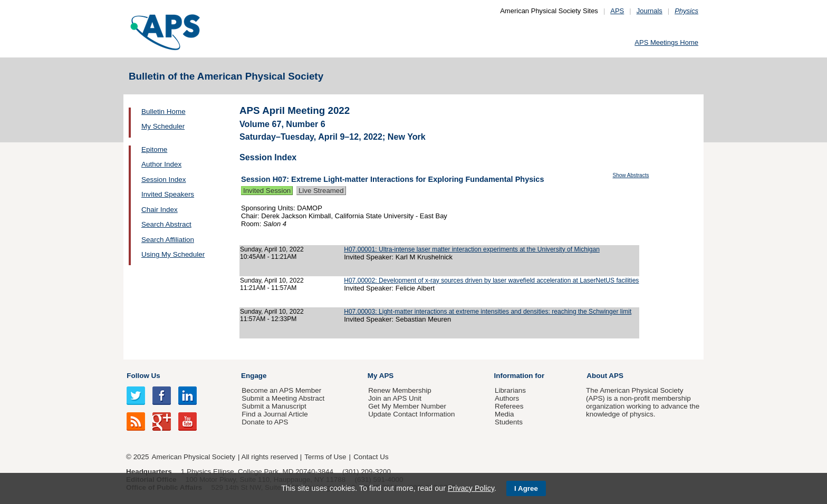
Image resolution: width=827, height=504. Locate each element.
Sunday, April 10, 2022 (272, 249)
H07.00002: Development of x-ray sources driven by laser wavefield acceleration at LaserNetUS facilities (491, 280)
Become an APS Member (281, 390)
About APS (605, 376)
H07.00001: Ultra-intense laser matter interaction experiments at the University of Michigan (472, 249)
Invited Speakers (168, 194)
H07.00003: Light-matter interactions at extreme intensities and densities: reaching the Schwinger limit (488, 312)
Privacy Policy (471, 488)
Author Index (161, 164)
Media (504, 414)
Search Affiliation (168, 240)
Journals (650, 11)
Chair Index (160, 210)
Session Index (164, 180)
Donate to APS (265, 422)
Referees (509, 406)
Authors (507, 398)
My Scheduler (163, 126)
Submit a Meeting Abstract (283, 398)
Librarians (510, 390)
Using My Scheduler (173, 254)
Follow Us (143, 376)
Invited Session (267, 191)
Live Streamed (321, 191)
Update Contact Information (411, 414)
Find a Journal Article (275, 414)
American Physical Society (194, 457)
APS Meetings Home (666, 42)
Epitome (154, 149)
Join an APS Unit (395, 398)
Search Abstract (166, 224)
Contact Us (371, 457)
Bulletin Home (164, 112)
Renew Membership (400, 390)
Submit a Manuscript (274, 406)
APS (617, 11)
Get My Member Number (407, 406)
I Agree (526, 488)
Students (509, 422)
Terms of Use (325, 457)
